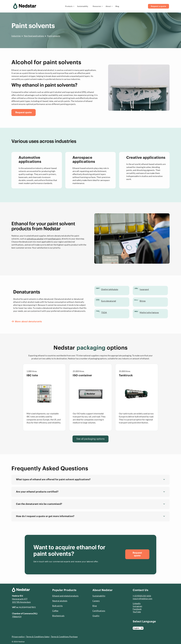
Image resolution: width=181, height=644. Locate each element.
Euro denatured (109, 301)
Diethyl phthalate (110, 289)
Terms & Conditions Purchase (64, 637)
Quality (96, 616)
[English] (138, 628)
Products (69, 6)
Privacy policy (18, 637)
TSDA (104, 312)
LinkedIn (137, 603)
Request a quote (159, 6)
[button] (90, 480)
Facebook (137, 609)
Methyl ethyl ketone (149, 312)
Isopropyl (144, 289)
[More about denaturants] (28, 321)
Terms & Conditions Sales (38, 637)
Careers (96, 601)
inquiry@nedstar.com (143, 599)
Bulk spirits (57, 606)
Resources (97, 6)
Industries (16, 36)
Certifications (99, 611)
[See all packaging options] (90, 439)
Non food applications (34, 36)
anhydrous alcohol (35, 239)
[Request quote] (24, 113)
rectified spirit (54, 239)
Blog (117, 6)
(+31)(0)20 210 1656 (142, 596)
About (108, 6)
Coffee (55, 611)
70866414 (17, 617)
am (141, 606)
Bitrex (143, 301)
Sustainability (83, 6)
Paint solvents (54, 36)
